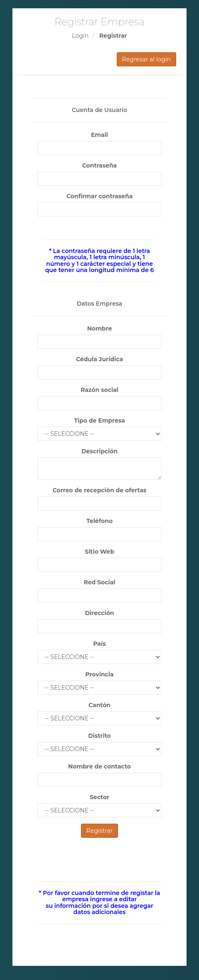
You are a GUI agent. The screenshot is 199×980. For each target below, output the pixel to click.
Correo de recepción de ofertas (99, 490)
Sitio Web (99, 552)
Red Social (99, 582)
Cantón (99, 705)
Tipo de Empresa (99, 421)
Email (99, 135)
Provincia (99, 674)
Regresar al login (147, 59)
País (99, 644)
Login (80, 36)
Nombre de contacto (99, 766)
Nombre (100, 328)
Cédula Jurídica (99, 359)
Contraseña (100, 165)
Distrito (99, 736)
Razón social (99, 390)
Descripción (99, 451)
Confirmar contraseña (100, 196)
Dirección (100, 613)
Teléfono (99, 521)
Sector (99, 797)
